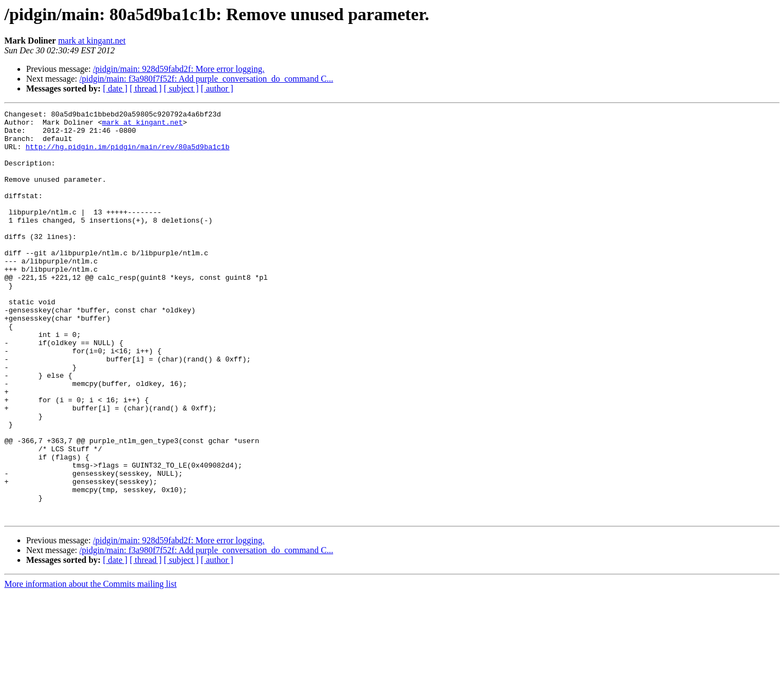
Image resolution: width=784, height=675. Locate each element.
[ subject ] (181, 88)
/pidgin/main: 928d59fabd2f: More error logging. (179, 69)
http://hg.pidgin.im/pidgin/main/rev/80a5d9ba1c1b (127, 155)
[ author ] (217, 88)
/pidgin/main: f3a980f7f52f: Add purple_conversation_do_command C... (206, 79)
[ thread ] (146, 88)
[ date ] (115, 88)
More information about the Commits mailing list (90, 665)
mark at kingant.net (92, 41)
